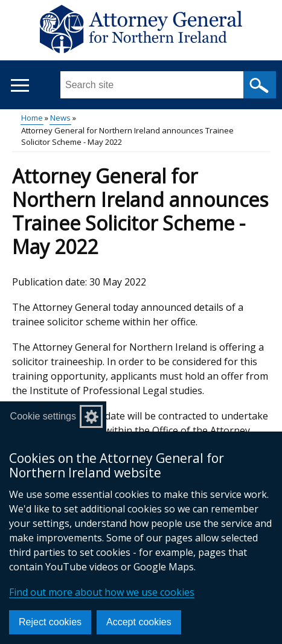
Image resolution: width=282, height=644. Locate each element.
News (60, 118)
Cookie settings (43, 416)
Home (32, 118)
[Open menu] (20, 85)
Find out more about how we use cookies (102, 592)
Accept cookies (139, 622)
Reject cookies (50, 622)
